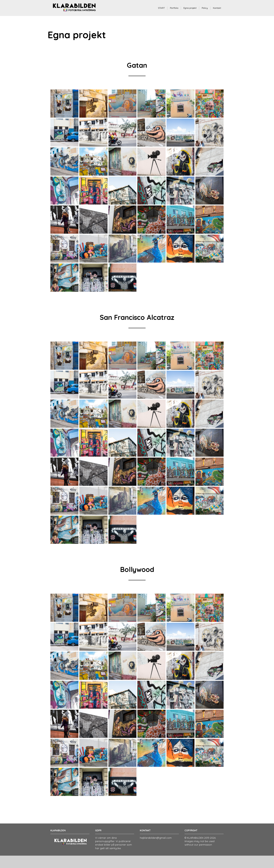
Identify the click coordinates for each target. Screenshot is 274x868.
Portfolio (174, 8)
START (161, 8)
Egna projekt (190, 8)
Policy (205, 8)
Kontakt (217, 8)
